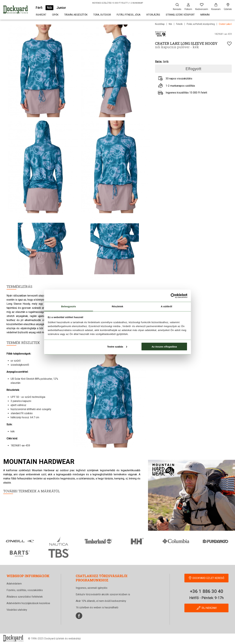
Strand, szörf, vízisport (180, 15)
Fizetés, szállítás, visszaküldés (25, 590)
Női (49, 8)
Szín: (159, 61)
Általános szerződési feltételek (25, 597)
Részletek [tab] (117, 306)
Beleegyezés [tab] (68, 306)
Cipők (55, 15)
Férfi (39, 8)
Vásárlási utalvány (17, 610)
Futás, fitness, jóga (129, 15)
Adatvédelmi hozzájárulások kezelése (28, 603)
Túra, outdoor (102, 15)
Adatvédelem (14, 584)
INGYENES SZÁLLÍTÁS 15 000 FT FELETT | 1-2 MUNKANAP (118, 3)
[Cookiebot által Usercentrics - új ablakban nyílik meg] (173, 296)
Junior (61, 8)
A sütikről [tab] (166, 306)
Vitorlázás (153, 15)
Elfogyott (193, 69)
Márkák (205, 15)
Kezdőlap (160, 24)
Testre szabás (117, 346)
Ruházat (41, 15)
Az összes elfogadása (164, 346)
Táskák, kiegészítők (76, 15)
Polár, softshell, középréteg (201, 24)
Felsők (179, 24)
